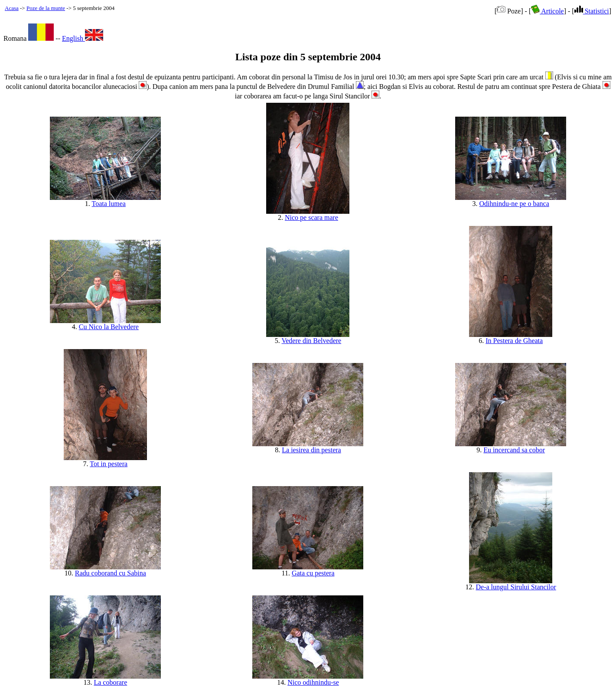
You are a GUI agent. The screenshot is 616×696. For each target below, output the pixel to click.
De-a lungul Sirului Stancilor (516, 587)
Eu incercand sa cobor (514, 450)
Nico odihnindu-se (313, 682)
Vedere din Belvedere (311, 341)
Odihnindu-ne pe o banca (514, 204)
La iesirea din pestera (311, 450)
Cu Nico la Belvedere (109, 327)
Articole (548, 11)
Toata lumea (108, 204)
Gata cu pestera (313, 573)
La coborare (110, 682)
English (83, 38)
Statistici (592, 11)
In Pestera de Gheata (514, 341)
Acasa (12, 8)
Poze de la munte (46, 8)
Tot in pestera (109, 464)
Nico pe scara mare (311, 217)
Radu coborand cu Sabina (111, 573)
